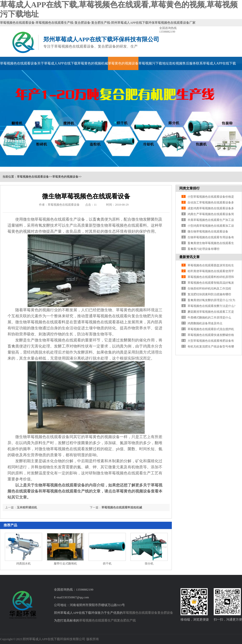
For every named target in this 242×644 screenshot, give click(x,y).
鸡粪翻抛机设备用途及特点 (205, 323)
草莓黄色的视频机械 (93, 63)
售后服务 (189, 63)
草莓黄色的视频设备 (123, 63)
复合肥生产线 (126, 620)
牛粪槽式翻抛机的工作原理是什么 (209, 318)
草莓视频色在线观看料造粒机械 (122, 507)
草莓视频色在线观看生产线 (98, 620)
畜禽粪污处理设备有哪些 (204, 249)
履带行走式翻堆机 (65, 564)
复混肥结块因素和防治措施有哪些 (209, 294)
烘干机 (107, 564)
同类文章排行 (189, 188)
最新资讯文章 (189, 257)
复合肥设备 (165, 613)
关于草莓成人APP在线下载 (57, 63)
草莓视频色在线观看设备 (19, 63)
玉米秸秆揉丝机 (27, 507)
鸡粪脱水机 (40, 352)
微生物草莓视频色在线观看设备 (208, 232)
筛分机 (149, 564)
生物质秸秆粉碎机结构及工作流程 (209, 289)
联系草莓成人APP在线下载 (216, 63)
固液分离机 (75, 358)
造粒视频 (176, 63)
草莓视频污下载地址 (154, 63)
